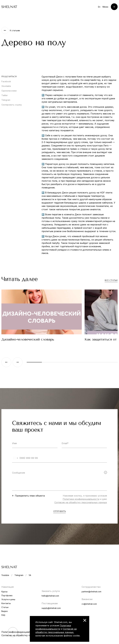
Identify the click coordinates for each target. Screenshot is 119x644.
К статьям (15, 30)
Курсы (4, 592)
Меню (105, 7)
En (99, 7)
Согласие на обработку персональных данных (81, 502)
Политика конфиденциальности (20, 632)
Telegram (6, 100)
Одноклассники (9, 91)
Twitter (5, 95)
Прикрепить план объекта (30, 496)
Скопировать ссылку (12, 105)
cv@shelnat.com (89, 604)
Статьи (5, 607)
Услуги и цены (8, 599)
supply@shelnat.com (51, 608)
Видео (5, 611)
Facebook (6, 81)
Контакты (6, 603)
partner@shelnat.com (91, 592)
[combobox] (15, 458)
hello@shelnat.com (50, 596)
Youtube (5, 575)
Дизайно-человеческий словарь (28, 339)
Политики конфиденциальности (81, 499)
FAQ (3, 615)
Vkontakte (6, 86)
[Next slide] (18, 362)
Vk (30, 575)
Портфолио (7, 595)
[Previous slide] (6, 362)
